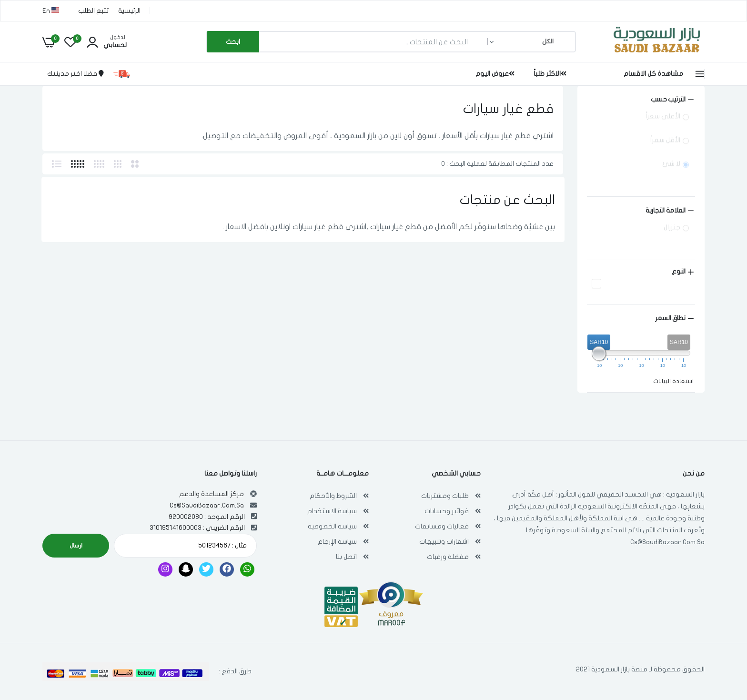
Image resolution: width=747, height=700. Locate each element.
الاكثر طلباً (550, 74)
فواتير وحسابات (447, 511)
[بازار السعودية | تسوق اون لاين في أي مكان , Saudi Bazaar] (657, 54)
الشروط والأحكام (333, 496)
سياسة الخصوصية (332, 526)
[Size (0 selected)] (641, 211)
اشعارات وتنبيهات (444, 542)
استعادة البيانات (673, 381)
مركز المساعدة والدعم (212, 494)
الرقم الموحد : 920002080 (207, 517)
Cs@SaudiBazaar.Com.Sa (667, 542)
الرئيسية (129, 11)
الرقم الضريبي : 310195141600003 (197, 528)
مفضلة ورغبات (448, 557)
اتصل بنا (346, 557)
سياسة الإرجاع (337, 542)
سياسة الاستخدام (332, 511)
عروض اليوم (495, 74)
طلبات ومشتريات (445, 496)
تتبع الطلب (93, 11)
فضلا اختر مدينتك (76, 74)
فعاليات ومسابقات (442, 526)
